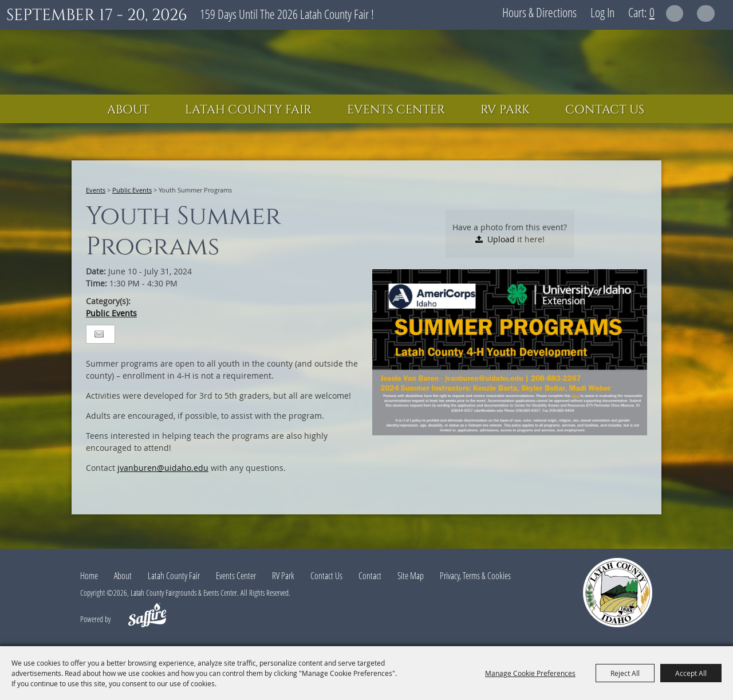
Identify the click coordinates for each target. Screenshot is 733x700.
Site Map (411, 576)
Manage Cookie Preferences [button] (530, 673)
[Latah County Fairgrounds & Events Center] (366, 62)
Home (89, 576)
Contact (370, 576)
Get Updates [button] (706, 13)
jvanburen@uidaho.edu (163, 468)
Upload (501, 239)
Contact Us (605, 110)
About (128, 110)
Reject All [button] (625, 673)
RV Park (505, 110)
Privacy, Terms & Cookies (475, 576)
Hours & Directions (539, 12)
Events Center (396, 110)
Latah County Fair (248, 110)
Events (96, 190)
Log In (602, 12)
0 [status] (652, 12)
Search (675, 13)
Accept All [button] (691, 673)
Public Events (132, 190)
